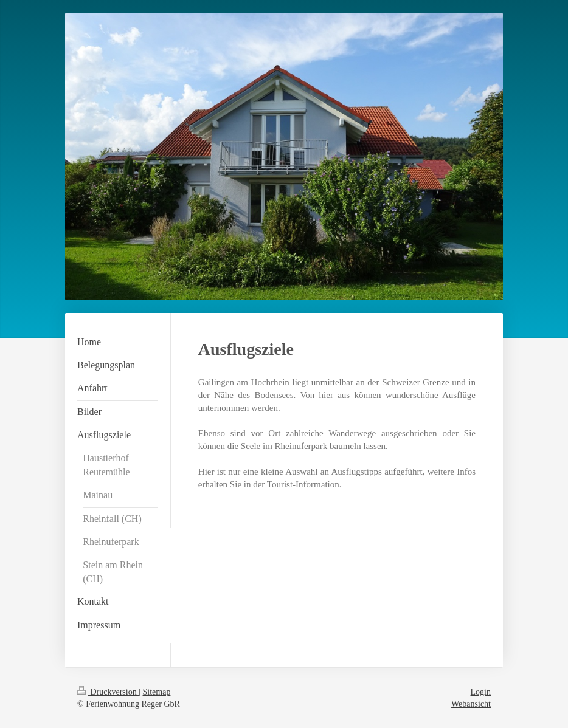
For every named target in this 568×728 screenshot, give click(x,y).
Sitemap (157, 692)
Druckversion (108, 692)
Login (481, 692)
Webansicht (471, 704)
